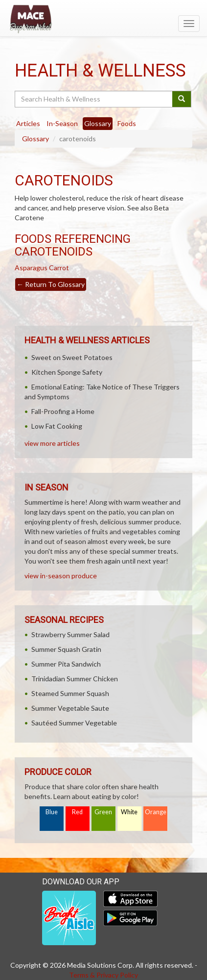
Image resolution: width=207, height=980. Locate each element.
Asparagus (31, 268)
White (129, 812)
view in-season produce (61, 576)
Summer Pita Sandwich (66, 664)
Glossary (35, 139)
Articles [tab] (28, 123)
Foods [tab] (127, 123)
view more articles (52, 443)
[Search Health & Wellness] (94, 99)
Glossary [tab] (98, 123)
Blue (52, 812)
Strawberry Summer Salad (70, 634)
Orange (156, 812)
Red (77, 812)
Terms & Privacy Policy (103, 975)
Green (103, 812)
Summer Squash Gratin (66, 649)
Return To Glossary (51, 284)
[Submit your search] (182, 99)
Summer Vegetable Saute (70, 708)
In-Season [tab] (62, 123)
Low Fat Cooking (57, 426)
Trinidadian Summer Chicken (75, 679)
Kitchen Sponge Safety (67, 372)
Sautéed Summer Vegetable (74, 723)
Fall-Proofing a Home (63, 411)
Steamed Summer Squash (70, 693)
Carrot (59, 268)
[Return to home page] (103, 19)
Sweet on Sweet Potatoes (72, 357)
